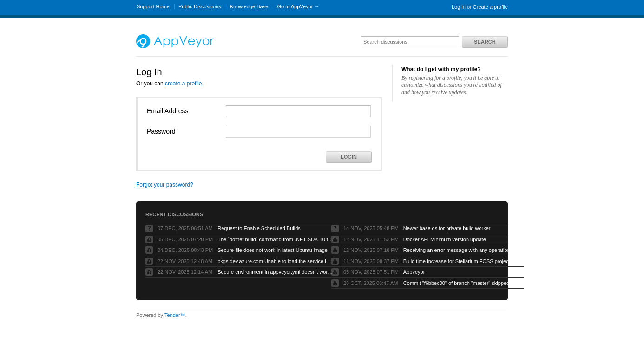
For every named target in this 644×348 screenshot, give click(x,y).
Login (349, 157)
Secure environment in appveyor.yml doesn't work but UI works (276, 272)
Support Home (153, 6)
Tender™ (175, 315)
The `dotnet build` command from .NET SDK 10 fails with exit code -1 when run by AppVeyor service (276, 239)
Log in (459, 7)
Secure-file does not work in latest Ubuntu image (273, 250)
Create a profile (490, 7)
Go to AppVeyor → (298, 6)
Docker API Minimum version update (445, 239)
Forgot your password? (165, 185)
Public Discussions (200, 6)
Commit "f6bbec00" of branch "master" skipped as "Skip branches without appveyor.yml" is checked (461, 283)
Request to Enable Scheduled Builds (259, 228)
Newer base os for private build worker (447, 228)
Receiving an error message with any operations (458, 250)
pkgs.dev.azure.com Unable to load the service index (276, 261)
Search (485, 42)
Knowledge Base (249, 6)
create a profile (183, 84)
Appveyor (414, 272)
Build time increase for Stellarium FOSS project (457, 261)
